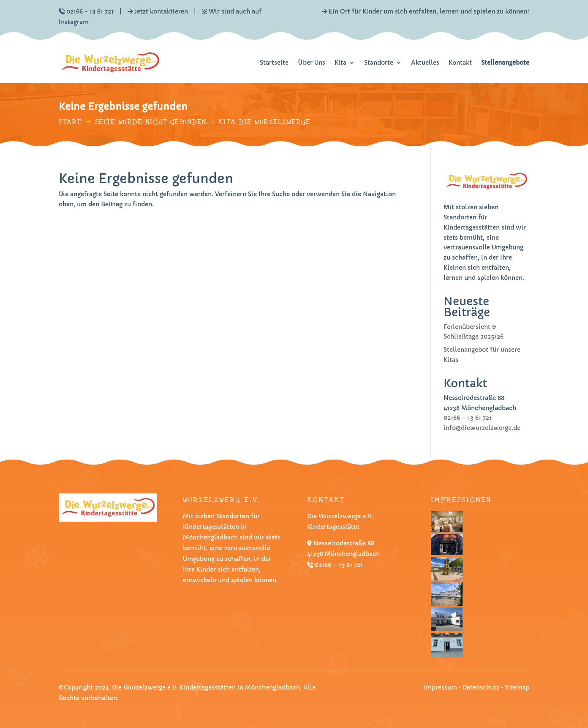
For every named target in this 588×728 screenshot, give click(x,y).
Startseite (274, 63)
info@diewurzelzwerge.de (482, 428)
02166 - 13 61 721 (90, 11)
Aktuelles (425, 63)
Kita (340, 63)
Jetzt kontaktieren (161, 11)
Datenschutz (482, 687)
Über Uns (312, 63)
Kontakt (460, 63)
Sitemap (517, 687)
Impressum (440, 687)
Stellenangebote (505, 63)
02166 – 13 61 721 (468, 418)
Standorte (379, 63)
